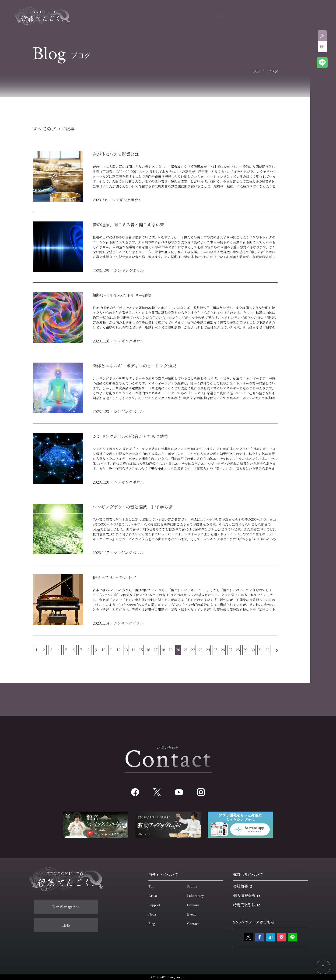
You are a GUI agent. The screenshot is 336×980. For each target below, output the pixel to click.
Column (193, 905)
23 (201, 650)
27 (230, 650)
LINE (66, 925)
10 (103, 650)
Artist (153, 896)
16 (148, 650)
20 (178, 650)
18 (163, 650)
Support (154, 905)
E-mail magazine (66, 907)
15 (141, 650)
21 (186, 650)
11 (111, 650)
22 (193, 650)
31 (260, 650)
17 (156, 650)
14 (133, 650)
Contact (193, 924)
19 (171, 650)
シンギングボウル (127, 200)
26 (223, 650)
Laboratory (195, 896)
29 (245, 650)
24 (208, 650)
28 (238, 650)
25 (215, 650)
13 (126, 650)
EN (322, 47)
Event (191, 914)
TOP (256, 71)
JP (322, 36)
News (152, 914)
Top (151, 886)
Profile (192, 886)
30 (253, 650)
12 (118, 650)
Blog (152, 924)
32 (268, 650)
